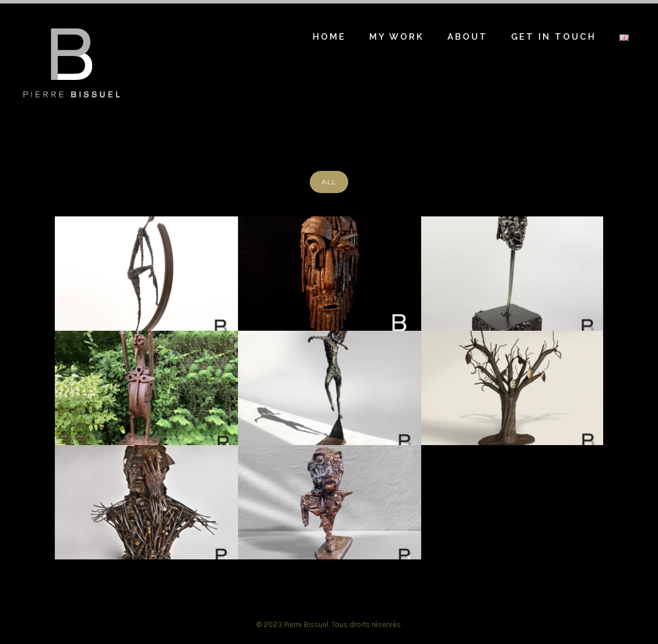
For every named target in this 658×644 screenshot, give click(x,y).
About (468, 37)
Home (329, 37)
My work (397, 37)
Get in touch (554, 37)
